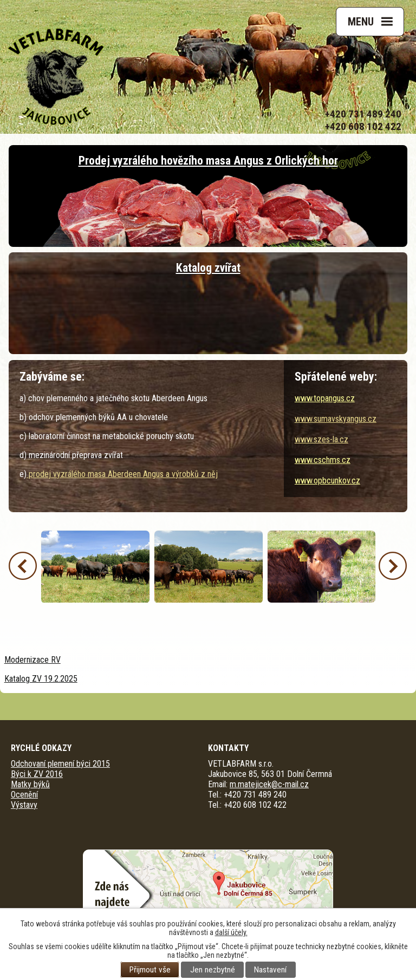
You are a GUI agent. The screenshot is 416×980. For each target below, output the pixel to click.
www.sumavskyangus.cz (336, 419)
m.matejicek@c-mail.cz (269, 784)
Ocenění (24, 795)
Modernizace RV (32, 660)
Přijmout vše (150, 970)
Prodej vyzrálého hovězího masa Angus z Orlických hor (208, 161)
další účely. (231, 932)
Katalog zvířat (208, 268)
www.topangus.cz (325, 398)
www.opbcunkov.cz (327, 481)
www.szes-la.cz (321, 439)
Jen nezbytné (213, 970)
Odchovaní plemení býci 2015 (60, 764)
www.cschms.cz (323, 460)
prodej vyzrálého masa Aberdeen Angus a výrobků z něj (122, 474)
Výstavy (24, 805)
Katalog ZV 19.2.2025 (41, 679)
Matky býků (30, 784)
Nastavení (270, 970)
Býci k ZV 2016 (37, 774)
